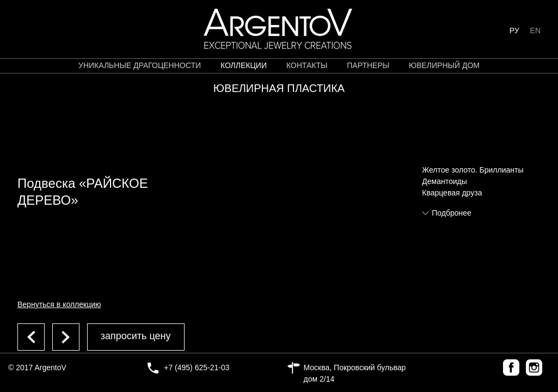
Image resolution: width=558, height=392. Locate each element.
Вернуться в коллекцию (59, 304)
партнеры (368, 65)
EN (535, 30)
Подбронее (452, 213)
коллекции (244, 65)
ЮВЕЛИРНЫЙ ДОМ (444, 65)
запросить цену (136, 336)
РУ (514, 30)
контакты (307, 65)
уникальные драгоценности (140, 65)
